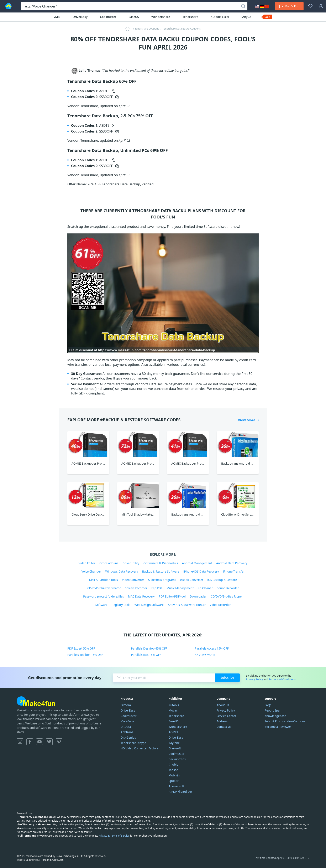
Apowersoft (176, 786)
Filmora (126, 705)
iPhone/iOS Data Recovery (201, 571)
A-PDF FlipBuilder (180, 792)
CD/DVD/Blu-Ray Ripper (227, 596)
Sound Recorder (228, 588)
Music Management (180, 588)
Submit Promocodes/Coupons (285, 721)
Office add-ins (109, 563)
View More (247, 420)
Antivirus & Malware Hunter (187, 605)
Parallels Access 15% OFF (212, 648)
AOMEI (173, 732)
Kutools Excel (220, 17)
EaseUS (134, 17)
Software (101, 605)
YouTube (40, 742)
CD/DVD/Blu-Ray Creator (104, 588)
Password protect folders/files (104, 596)
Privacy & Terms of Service (114, 836)
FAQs (268, 705)
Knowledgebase (275, 716)
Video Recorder (220, 605)
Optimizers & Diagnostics (161, 563)
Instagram (20, 742)
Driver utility (131, 563)
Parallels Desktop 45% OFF (149, 648)
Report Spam (273, 710)
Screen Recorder (136, 588)
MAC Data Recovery (141, 596)
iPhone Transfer (234, 571)
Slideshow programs (162, 580)
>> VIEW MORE (205, 655)
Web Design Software (149, 605)
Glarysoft (175, 748)
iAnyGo (246, 17)
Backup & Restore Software (161, 571)
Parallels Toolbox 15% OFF (85, 655)
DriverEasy (80, 17)
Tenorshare (190, 17)
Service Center (226, 716)
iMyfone (174, 743)
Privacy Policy (254, 679)
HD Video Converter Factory (140, 748)
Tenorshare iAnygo (133, 743)
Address (222, 721)
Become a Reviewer (278, 727)
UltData (126, 727)
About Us (223, 705)
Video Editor (87, 563)
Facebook (30, 742)
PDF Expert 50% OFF (81, 648)
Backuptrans (177, 759)
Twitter (49, 742)
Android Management (197, 563)
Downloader (198, 596)
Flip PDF (157, 588)
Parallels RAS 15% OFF (146, 655)
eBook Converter (192, 580)
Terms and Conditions (282, 679)
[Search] (243, 6)
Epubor (174, 781)
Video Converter (133, 580)
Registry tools (121, 605)
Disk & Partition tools (104, 580)
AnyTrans (127, 732)
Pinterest (59, 742)
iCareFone (127, 721)
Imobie (173, 764)
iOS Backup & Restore (222, 580)
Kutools (174, 705)
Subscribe (227, 678)
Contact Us (224, 727)
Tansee (173, 770)
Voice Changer (91, 571)
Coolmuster (108, 17)
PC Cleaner (205, 588)
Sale (267, 17)
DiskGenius (128, 737)
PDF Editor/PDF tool (172, 596)
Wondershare (161, 17)
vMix (57, 17)
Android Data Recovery (232, 563)
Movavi (173, 710)
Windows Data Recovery (122, 571)
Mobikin (174, 775)
